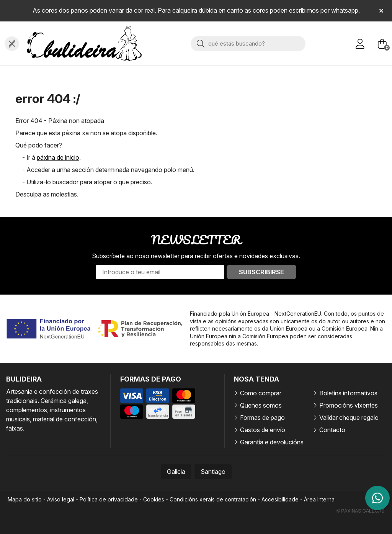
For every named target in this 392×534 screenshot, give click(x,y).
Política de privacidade (109, 499)
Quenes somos (261, 405)
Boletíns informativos (348, 393)
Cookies (154, 499)
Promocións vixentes (349, 405)
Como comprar (261, 393)
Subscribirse (261, 272)
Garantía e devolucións (272, 442)
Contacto (332, 430)
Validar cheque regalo (349, 418)
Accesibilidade (280, 499)
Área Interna (319, 499)
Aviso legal (61, 499)
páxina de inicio (58, 157)
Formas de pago (262, 418)
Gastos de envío (263, 430)
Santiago (213, 472)
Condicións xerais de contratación (213, 499)
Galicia (176, 472)
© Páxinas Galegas (360, 511)
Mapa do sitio (25, 499)
